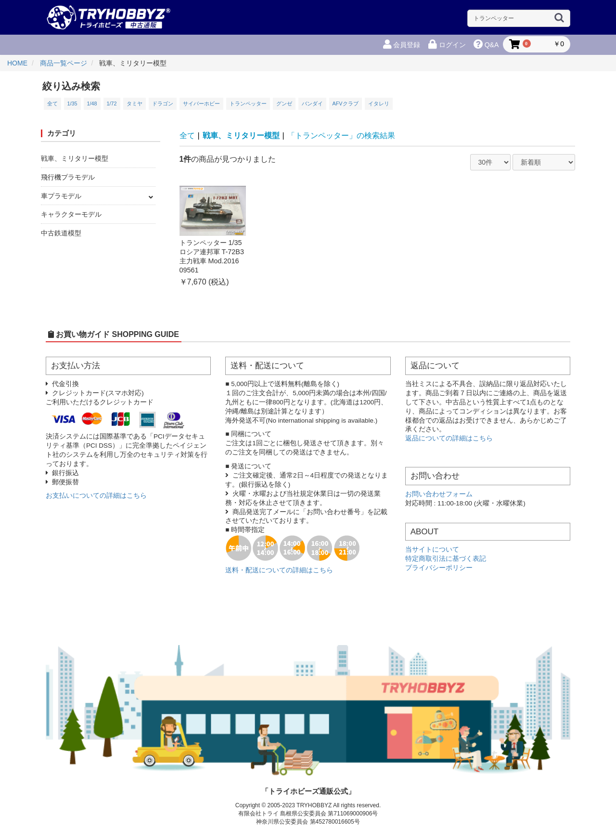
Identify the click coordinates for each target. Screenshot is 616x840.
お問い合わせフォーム (439, 494)
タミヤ (135, 103)
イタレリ (379, 103)
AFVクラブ (346, 103)
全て (52, 103)
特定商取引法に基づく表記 (446, 559)
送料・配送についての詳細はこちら (279, 570)
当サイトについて (432, 549)
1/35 (72, 103)
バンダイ (312, 103)
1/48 (92, 103)
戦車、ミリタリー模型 (75, 158)
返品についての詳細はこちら (449, 438)
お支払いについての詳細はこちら (96, 496)
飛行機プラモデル (68, 177)
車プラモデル (61, 196)
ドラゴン (163, 103)
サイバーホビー (201, 103)
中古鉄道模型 (61, 233)
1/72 (112, 103)
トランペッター (248, 103)
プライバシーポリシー (439, 568)
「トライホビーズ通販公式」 (308, 791)
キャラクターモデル (71, 214)
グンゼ (284, 103)
